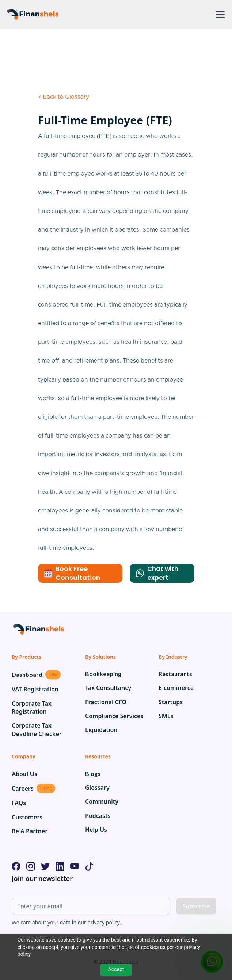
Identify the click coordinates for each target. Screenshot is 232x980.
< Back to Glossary (64, 97)
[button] (219, 15)
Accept (116, 969)
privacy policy (103, 922)
